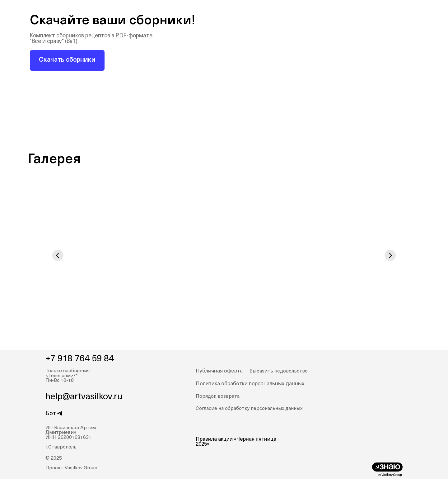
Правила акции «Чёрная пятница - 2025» (238, 442)
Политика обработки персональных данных (250, 384)
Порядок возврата (218, 396)
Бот (51, 414)
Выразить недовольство (279, 371)
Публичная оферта (219, 371)
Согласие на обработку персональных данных (249, 409)
